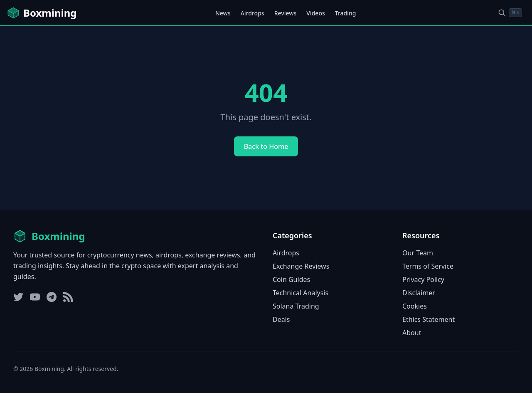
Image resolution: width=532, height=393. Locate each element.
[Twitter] (18, 297)
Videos (315, 13)
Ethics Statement (429, 319)
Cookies (415, 306)
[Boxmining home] (42, 13)
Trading (346, 13)
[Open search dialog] (510, 13)
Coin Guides (291, 279)
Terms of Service (428, 266)
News (223, 13)
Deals (281, 319)
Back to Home (266, 146)
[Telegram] (52, 297)
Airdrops (252, 13)
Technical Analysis (300, 293)
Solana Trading (296, 306)
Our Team (418, 253)
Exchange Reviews (301, 266)
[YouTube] (35, 297)
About (412, 333)
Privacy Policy (423, 279)
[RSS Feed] (68, 297)
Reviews (286, 13)
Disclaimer (419, 293)
